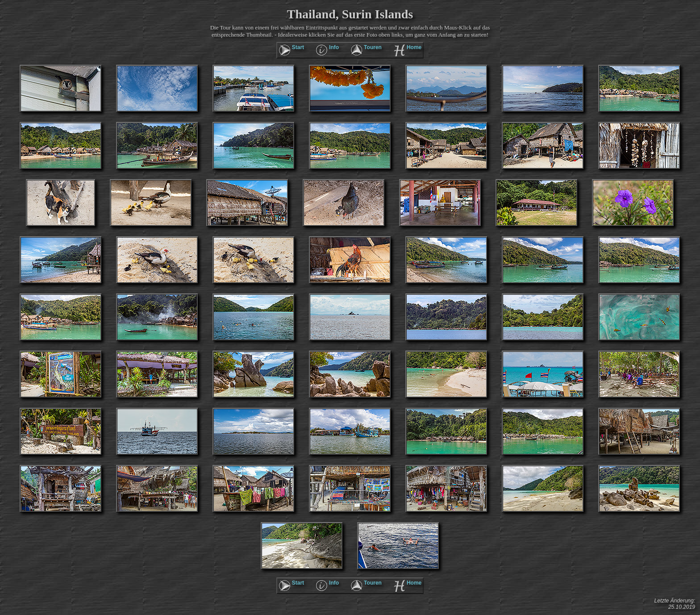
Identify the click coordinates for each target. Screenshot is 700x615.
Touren (373, 47)
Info (334, 47)
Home (414, 47)
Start (298, 47)
